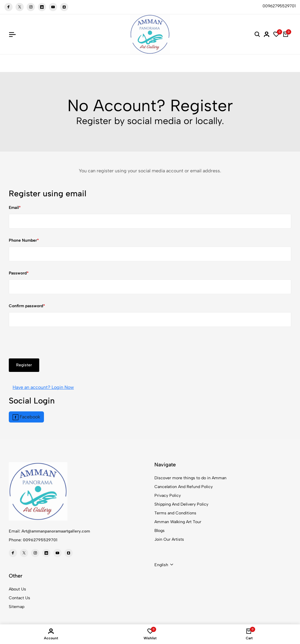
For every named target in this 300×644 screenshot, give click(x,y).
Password (18, 273)
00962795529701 (40, 540)
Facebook (26, 417)
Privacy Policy (168, 496)
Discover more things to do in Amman (190, 478)
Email (14, 208)
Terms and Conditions (175, 513)
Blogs (160, 531)
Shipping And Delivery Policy (181, 504)
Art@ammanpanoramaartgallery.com (56, 531)
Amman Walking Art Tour (178, 522)
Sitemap (17, 607)
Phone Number (23, 240)
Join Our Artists (169, 539)
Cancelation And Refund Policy (184, 487)
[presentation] (53, 347)
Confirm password (26, 306)
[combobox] (164, 565)
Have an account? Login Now (43, 387)
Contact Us (19, 598)
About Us (17, 589)
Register (24, 365)
